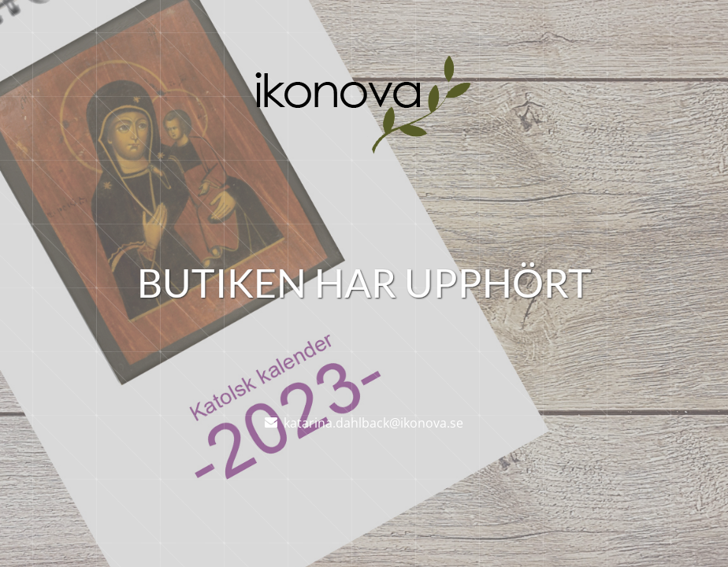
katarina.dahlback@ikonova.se (373, 423)
